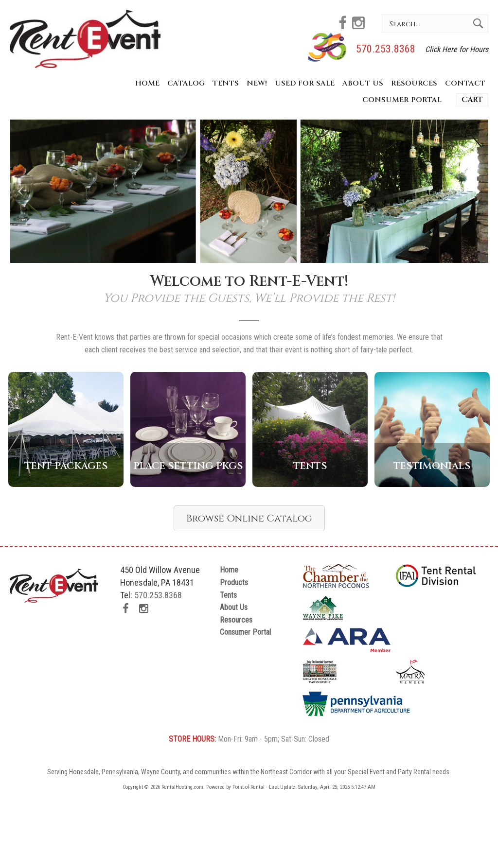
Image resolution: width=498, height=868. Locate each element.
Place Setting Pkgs (188, 466)
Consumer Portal (402, 100)
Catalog (186, 83)
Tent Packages (66, 466)
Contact (465, 83)
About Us (363, 83)
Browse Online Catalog (249, 518)
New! (257, 83)
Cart (472, 100)
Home (147, 83)
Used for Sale (305, 83)
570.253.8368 (386, 49)
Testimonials (432, 466)
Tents (226, 83)
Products (234, 582)
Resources (414, 83)
